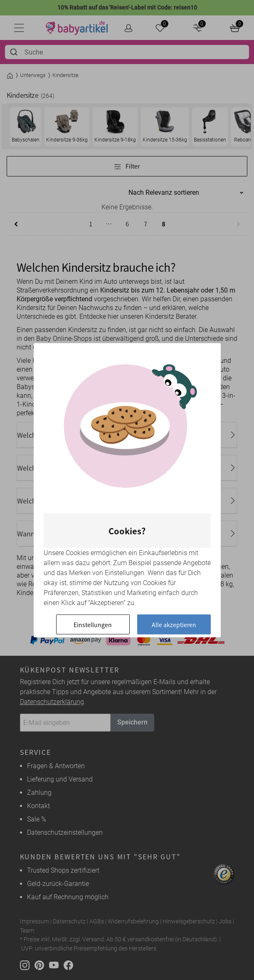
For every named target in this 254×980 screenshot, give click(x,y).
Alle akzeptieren (174, 624)
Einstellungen (93, 624)
